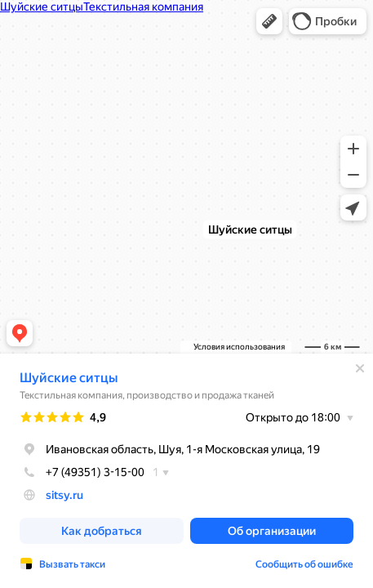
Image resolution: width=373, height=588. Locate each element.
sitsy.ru (64, 495)
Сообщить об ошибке (304, 564)
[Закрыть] (360, 368)
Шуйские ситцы (69, 378)
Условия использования (239, 347)
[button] (269, 21)
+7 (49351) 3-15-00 (82, 472)
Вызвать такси (72, 564)
